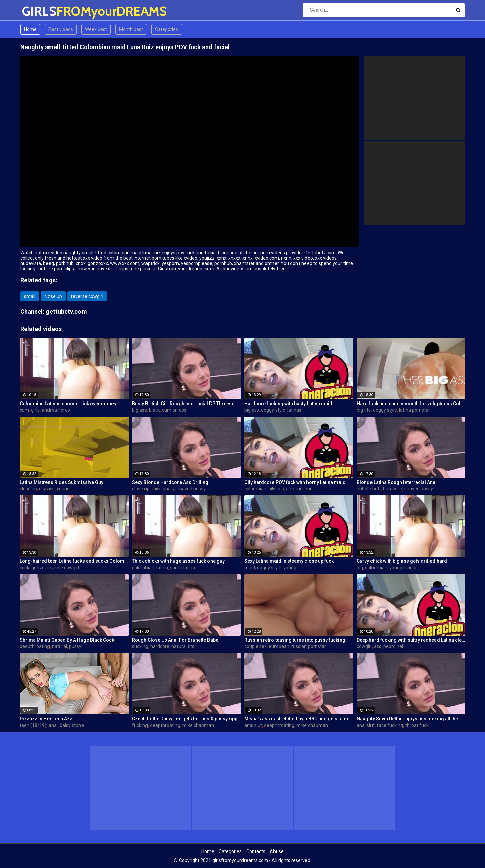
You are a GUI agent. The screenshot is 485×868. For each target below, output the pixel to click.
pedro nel (393, 646)
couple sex (255, 646)
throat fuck (417, 725)
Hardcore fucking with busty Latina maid (288, 404)
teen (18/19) (33, 725)
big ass (139, 410)
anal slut (253, 725)
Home (30, 29)
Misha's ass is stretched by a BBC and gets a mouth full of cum (299, 719)
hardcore (393, 489)
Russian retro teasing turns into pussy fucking (295, 640)
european (279, 646)
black (154, 410)
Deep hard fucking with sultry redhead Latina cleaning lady (411, 640)
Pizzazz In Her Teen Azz (46, 719)
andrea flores (56, 410)
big (360, 568)
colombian (255, 489)
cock (24, 568)
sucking (140, 646)
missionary (163, 489)
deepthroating (35, 646)
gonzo (38, 568)
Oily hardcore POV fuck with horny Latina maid (295, 482)
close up (53, 296)
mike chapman (198, 725)
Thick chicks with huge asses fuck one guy (178, 561)
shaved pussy (191, 489)
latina (162, 568)
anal (53, 725)
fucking (140, 725)
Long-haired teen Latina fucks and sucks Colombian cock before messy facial (74, 561)
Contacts (256, 851)
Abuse (277, 851)
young (63, 489)
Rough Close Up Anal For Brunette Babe (175, 640)
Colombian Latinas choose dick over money (68, 404)
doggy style (273, 410)
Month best (131, 29)
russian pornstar (309, 646)
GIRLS (40, 11)
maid (250, 568)
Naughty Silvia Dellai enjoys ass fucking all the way (411, 719)
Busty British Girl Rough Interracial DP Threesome (187, 404)
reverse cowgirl (87, 296)
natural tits (183, 646)
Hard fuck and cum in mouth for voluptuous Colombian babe (411, 404)
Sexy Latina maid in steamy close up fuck (289, 561)
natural (59, 646)
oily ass (47, 489)
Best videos (61, 29)
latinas (294, 410)
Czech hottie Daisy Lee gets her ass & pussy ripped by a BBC (187, 719)
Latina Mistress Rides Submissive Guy (61, 482)
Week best (96, 29)
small (30, 296)
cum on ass (174, 410)
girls (35, 410)
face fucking (390, 725)
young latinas (403, 568)
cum (24, 410)
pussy (75, 646)
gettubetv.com (66, 311)
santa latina (183, 568)
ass (378, 646)
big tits (364, 410)
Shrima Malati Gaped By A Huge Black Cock (67, 640)
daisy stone (72, 725)
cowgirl (364, 646)
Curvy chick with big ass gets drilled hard (402, 561)
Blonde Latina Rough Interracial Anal (397, 482)
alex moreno (299, 489)
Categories (167, 29)
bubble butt (369, 489)
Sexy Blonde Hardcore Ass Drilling (170, 482)
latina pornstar (415, 410)
